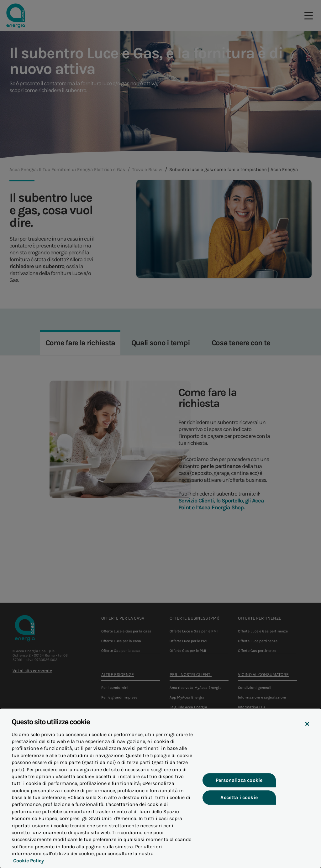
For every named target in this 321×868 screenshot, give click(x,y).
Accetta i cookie (239, 802)
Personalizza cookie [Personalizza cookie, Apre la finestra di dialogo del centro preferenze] (239, 785)
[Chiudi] (307, 729)
